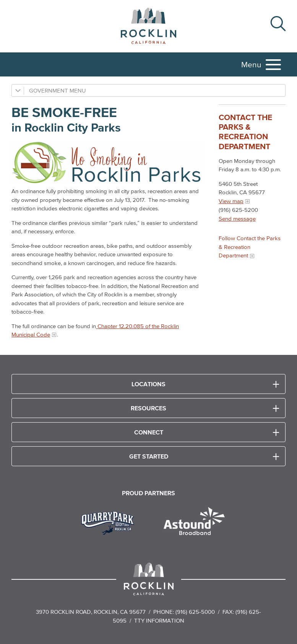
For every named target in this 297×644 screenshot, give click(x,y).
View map (231, 201)
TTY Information (159, 620)
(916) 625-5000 (195, 612)
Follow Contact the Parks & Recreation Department (250, 247)
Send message (237, 219)
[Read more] (110, 522)
